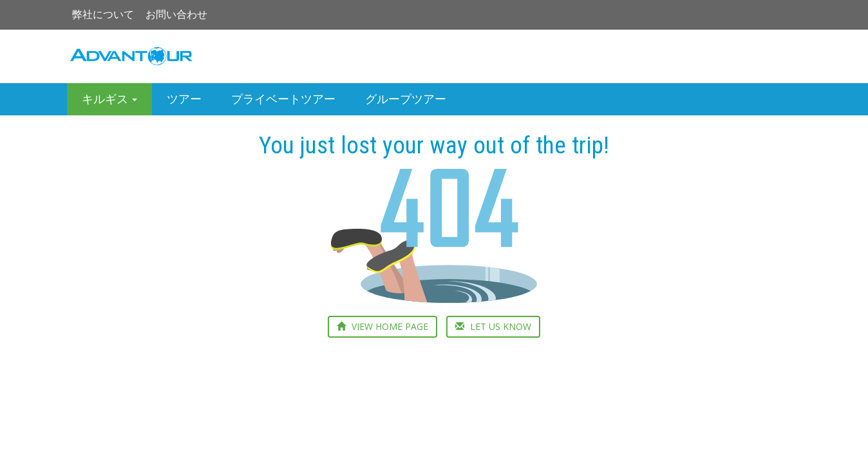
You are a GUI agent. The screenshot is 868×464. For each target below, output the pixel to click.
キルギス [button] (109, 99)
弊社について (103, 15)
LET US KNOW (493, 326)
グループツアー (406, 99)
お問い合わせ (176, 15)
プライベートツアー (283, 99)
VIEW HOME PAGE (382, 326)
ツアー (184, 99)
